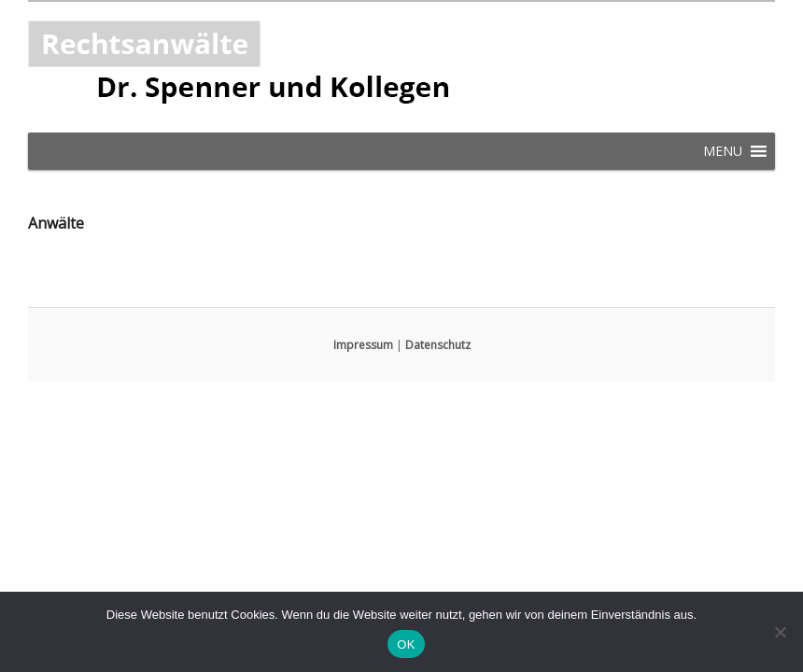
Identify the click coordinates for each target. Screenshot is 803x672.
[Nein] (780, 632)
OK (406, 644)
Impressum (363, 345)
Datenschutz (438, 345)
